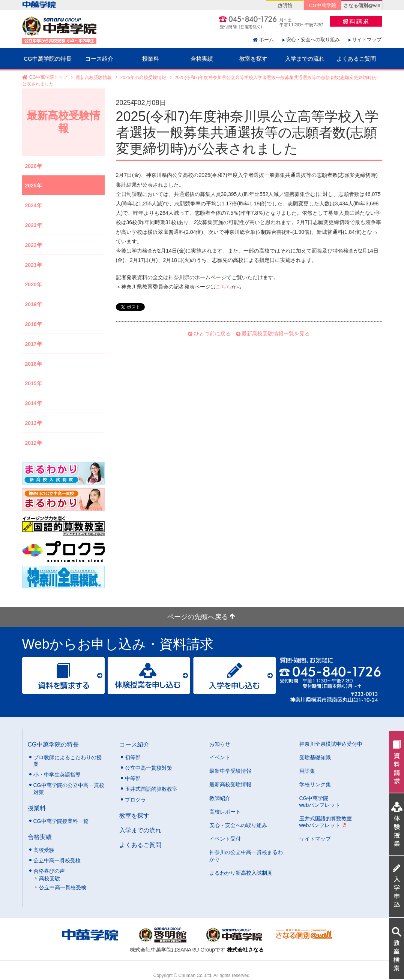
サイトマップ (367, 40)
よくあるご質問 (356, 59)
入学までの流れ (305, 59)
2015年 (34, 383)
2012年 (34, 443)
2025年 (34, 186)
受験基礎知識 (315, 757)
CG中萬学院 (322, 5)
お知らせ (220, 744)
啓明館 (285, 5)
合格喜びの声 (49, 871)
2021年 (34, 265)
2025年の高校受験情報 (143, 78)
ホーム (267, 40)
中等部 (133, 778)
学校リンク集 (315, 784)
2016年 (34, 364)
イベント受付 (225, 839)
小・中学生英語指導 (57, 775)
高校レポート (225, 812)
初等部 (133, 757)
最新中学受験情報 (230, 771)
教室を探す (253, 59)
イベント (220, 757)
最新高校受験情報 (94, 78)
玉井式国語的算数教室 (151, 789)
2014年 (34, 403)
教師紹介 (220, 798)
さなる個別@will (362, 5)
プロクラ (135, 800)
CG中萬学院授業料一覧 (61, 821)
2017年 (34, 344)
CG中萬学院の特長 (48, 59)
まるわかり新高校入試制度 (241, 873)
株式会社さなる (245, 950)
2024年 (34, 205)
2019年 (34, 304)
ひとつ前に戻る (212, 334)
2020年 (34, 284)
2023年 (34, 225)
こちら (224, 287)
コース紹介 (99, 59)
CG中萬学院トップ (48, 78)
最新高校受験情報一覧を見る (276, 334)
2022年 (34, 245)
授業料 (151, 59)
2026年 (34, 166)
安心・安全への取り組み (313, 40)
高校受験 (44, 850)
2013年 (34, 423)
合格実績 (202, 59)
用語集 (307, 771)
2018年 (34, 324)
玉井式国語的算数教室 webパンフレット (326, 822)
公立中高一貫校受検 (57, 860)
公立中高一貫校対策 (149, 768)
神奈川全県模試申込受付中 (331, 744)
